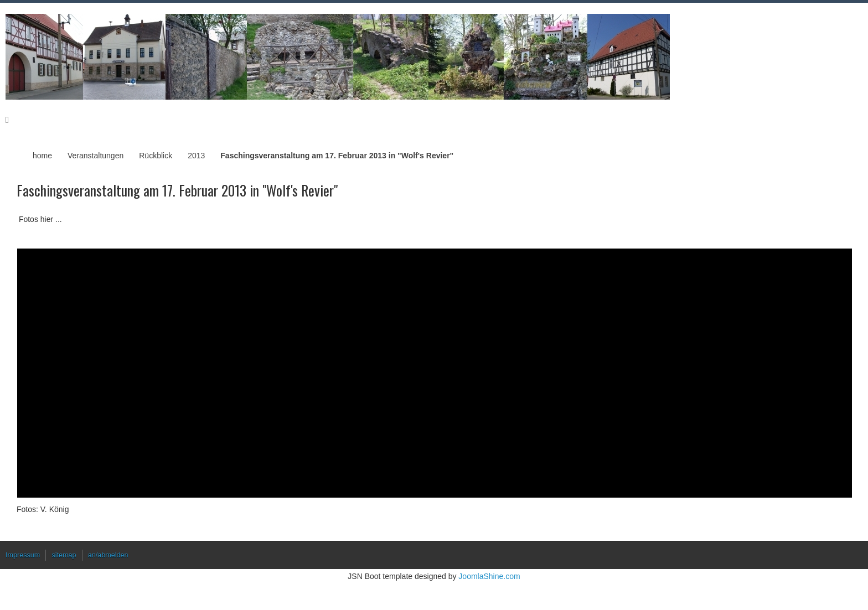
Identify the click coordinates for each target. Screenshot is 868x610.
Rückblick (156, 156)
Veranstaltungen (95, 156)
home (42, 156)
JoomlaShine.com (489, 576)
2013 (196, 156)
